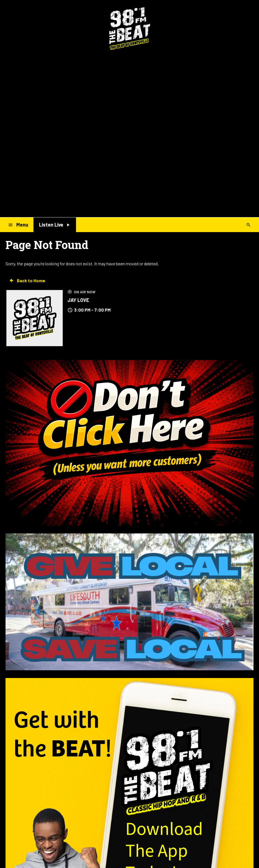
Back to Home (27, 281)
